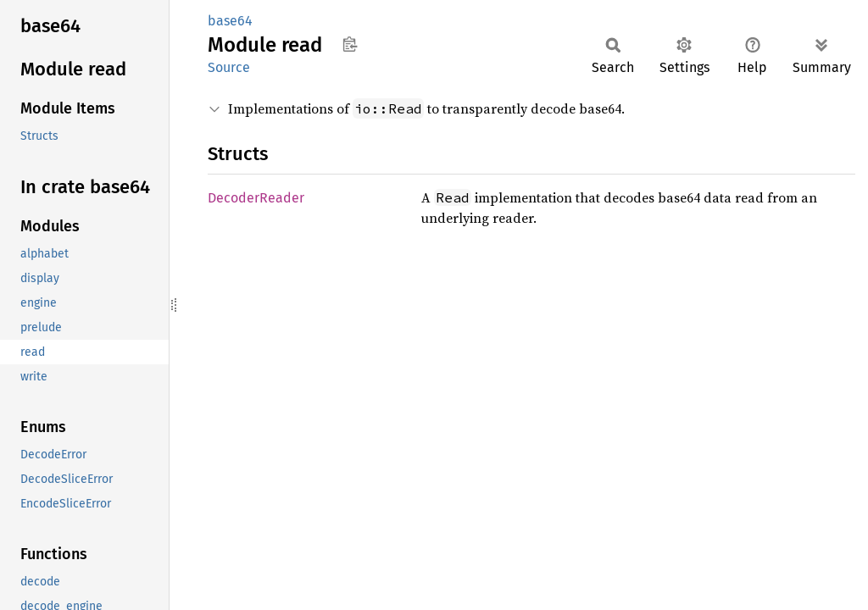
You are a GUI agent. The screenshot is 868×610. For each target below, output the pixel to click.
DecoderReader (256, 198)
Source (229, 67)
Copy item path (350, 44)
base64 (230, 21)
